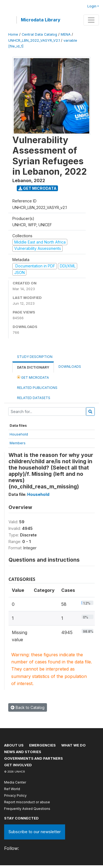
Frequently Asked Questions (27, 809)
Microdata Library (41, 20)
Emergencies (42, 745)
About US (14, 745)
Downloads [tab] (70, 367)
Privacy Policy (15, 795)
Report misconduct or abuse (27, 802)
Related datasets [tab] (34, 398)
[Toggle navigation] (91, 20)
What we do (73, 745)
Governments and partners (34, 758)
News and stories (23, 752)
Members (18, 443)
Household (19, 434)
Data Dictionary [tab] (33, 367)
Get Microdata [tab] (33, 377)
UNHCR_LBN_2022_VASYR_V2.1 (34, 40)
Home (13, 34)
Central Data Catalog (39, 34)
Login (92, 6)
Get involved (18, 765)
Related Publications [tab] (37, 388)
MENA (66, 34)
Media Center (15, 782)
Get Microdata (37, 188)
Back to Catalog (28, 707)
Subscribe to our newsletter (35, 832)
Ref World (12, 789)
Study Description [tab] (35, 357)
